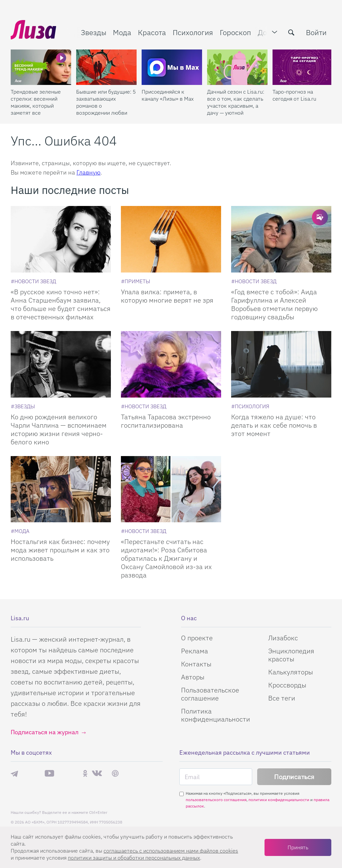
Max (31, 774)
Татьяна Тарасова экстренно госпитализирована (166, 421)
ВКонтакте (97, 773)
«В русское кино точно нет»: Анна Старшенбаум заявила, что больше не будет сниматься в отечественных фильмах (61, 304)
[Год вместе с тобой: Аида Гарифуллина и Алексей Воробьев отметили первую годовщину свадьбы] (281, 239)
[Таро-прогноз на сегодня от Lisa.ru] (303, 67)
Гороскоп (235, 32)
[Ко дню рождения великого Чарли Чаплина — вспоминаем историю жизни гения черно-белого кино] (61, 364)
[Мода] (20, 531)
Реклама (195, 651)
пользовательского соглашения (216, 800)
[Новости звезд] (33, 281)
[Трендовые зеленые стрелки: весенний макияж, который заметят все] (41, 67)
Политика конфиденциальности (216, 715)
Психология (193, 32)
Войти (316, 32)
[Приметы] (136, 281)
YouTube (49, 773)
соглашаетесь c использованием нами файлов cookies (171, 851)
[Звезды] (23, 406)
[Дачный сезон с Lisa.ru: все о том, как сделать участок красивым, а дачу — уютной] (237, 67)
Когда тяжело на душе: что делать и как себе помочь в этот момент (274, 425)
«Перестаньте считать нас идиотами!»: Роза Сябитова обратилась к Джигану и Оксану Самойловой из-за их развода (166, 558)
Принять (298, 847)
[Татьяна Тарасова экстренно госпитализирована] (171, 364)
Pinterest (115, 774)
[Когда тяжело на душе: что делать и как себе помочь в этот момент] (281, 364)
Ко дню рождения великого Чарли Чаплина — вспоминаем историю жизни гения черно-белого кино (59, 429)
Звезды (94, 32)
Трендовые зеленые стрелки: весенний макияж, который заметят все (36, 102)
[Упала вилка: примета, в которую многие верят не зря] (171, 239)
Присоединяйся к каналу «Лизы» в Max (168, 95)
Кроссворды (287, 685)
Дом (265, 32)
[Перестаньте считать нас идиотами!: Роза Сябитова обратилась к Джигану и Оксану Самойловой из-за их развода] (171, 489)
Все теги (282, 698)
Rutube (68, 774)
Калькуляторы (291, 672)
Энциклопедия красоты (291, 655)
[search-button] (291, 32)
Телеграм (14, 773)
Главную (89, 172)
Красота (152, 32)
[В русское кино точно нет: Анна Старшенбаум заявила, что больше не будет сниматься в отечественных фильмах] (61, 239)
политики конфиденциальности (279, 800)
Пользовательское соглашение (210, 694)
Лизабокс (283, 638)
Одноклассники (85, 773)
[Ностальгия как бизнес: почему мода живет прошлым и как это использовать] (61, 489)
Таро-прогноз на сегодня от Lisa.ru (294, 95)
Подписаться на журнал (45, 732)
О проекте (197, 638)
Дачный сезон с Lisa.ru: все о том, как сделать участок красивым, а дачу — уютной (236, 102)
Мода (122, 32)
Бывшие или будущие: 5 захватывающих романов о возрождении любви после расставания (106, 102)
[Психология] (250, 406)
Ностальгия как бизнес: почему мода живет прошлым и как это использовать (60, 550)
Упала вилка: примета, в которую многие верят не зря (167, 296)
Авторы (193, 677)
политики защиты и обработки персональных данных (134, 858)
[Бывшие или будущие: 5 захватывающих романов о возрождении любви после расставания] (106, 67)
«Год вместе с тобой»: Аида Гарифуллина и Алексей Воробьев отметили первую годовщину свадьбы (274, 304)
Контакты (196, 664)
